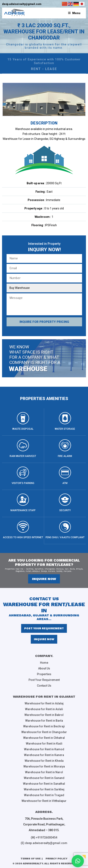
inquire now (44, 579)
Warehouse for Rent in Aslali (44, 709)
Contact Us (44, 686)
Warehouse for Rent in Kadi (44, 744)
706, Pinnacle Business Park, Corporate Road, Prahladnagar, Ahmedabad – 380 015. (44, 824)
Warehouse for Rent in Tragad (44, 795)
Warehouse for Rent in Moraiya (44, 766)
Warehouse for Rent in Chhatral (44, 738)
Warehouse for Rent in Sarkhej (44, 789)
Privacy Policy (57, 859)
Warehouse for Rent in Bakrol (44, 715)
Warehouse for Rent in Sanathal (44, 784)
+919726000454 (47, 837)
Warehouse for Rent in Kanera (44, 755)
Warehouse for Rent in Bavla (44, 721)
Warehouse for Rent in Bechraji (44, 726)
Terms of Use (31, 859)
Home (44, 663)
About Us (44, 668)
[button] (78, 861)
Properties (44, 674)
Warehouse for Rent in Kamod (44, 749)
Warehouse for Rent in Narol (44, 772)
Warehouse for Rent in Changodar (44, 732)
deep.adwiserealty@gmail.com (22, 4)
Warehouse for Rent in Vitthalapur (44, 801)
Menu (74, 13)
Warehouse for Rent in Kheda (44, 761)
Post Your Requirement (44, 628)
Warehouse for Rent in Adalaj (44, 703)
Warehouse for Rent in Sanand (44, 778)
